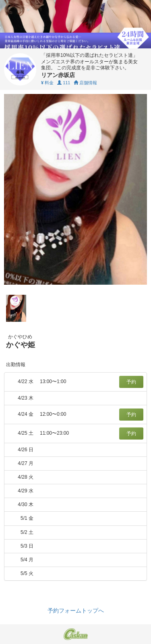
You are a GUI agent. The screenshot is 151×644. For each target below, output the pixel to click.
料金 (47, 83)
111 (64, 83)
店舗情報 (85, 83)
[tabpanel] (75, 189)
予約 (131, 382)
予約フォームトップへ (76, 611)
